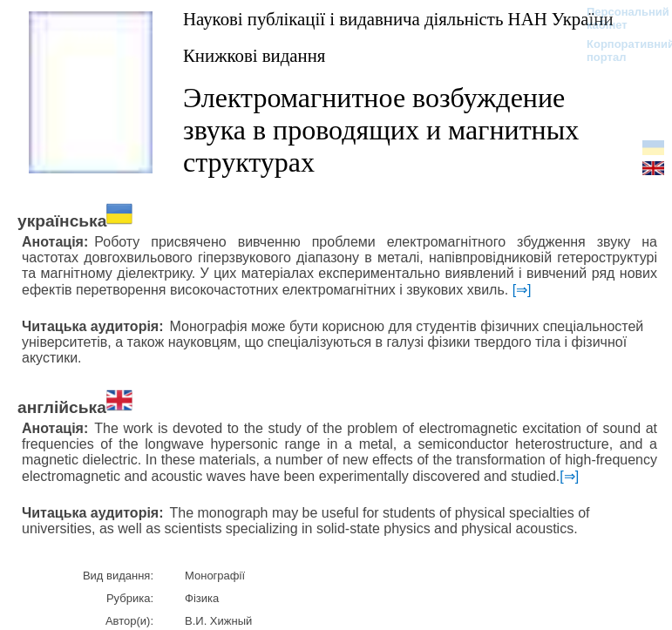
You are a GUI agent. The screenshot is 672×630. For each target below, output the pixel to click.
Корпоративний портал (619, 51)
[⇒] (522, 290)
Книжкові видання (254, 55)
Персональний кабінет (619, 18)
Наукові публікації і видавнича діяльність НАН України (398, 19)
